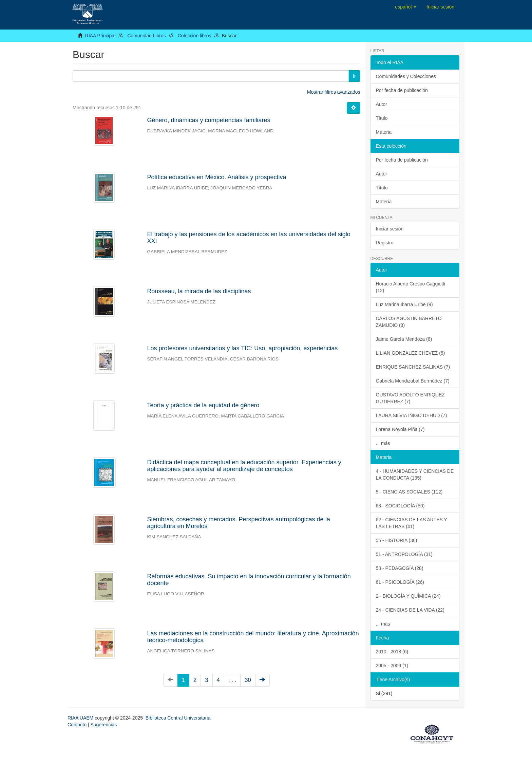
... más (383, 443)
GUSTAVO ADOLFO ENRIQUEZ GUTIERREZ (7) (410, 398)
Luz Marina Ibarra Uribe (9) (404, 304)
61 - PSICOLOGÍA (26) (400, 582)
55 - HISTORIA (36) (397, 540)
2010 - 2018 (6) (392, 652)
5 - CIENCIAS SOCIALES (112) (409, 492)
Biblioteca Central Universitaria (178, 718)
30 (248, 680)
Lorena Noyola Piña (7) (400, 429)
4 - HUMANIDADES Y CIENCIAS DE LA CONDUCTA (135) (415, 474)
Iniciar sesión (390, 229)
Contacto (77, 725)
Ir (354, 76)
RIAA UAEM (81, 718)
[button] (406, 7)
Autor (382, 104)
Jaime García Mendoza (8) (404, 339)
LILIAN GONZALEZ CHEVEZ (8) (411, 353)
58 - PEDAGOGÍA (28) (400, 568)
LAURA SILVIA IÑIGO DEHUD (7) (412, 415)
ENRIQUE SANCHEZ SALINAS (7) (413, 367)
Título (382, 118)
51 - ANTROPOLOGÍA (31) (404, 554)
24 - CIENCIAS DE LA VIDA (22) (410, 610)
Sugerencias (103, 725)
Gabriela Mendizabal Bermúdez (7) (413, 381)
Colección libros (195, 36)
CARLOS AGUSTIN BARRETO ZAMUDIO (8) (409, 322)
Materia (384, 132)
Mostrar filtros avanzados (334, 92)
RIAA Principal (100, 36)
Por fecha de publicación (402, 90)
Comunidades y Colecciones (406, 76)
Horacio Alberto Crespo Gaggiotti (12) (411, 287)
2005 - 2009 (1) (392, 666)
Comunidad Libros (147, 36)
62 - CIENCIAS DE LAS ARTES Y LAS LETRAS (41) (412, 523)
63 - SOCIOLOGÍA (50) (400, 506)
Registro (385, 243)
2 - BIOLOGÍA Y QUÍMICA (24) (408, 596)
